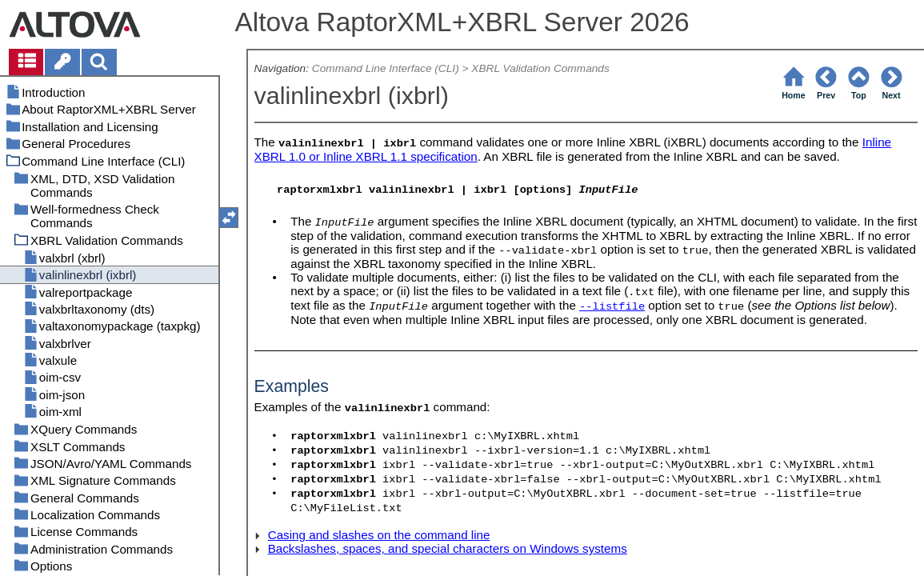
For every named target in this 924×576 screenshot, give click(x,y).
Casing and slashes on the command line (379, 535)
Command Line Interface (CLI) (386, 68)
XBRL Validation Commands (540, 68)
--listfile (612, 307)
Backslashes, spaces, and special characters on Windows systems (448, 548)
